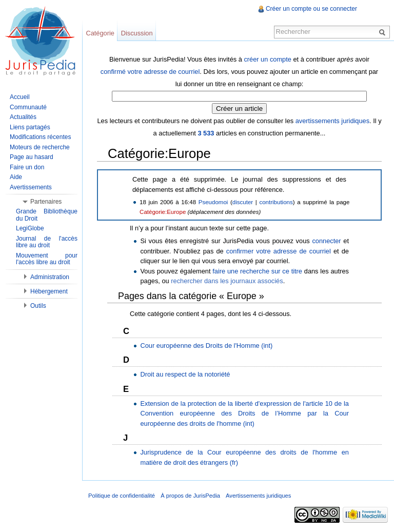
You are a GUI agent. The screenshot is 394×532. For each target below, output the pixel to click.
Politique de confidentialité (122, 496)
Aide (16, 177)
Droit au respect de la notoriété (185, 374)
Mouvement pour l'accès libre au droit (47, 259)
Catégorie (100, 33)
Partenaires (46, 202)
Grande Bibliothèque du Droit (47, 215)
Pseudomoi (213, 202)
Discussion (137, 33)
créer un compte (267, 59)
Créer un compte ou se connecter (311, 9)
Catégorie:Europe (163, 212)
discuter (243, 202)
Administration (50, 277)
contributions (276, 202)
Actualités (23, 117)
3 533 (206, 133)
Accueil (20, 97)
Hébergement (49, 291)
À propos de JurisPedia (190, 496)
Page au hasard (32, 157)
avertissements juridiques (332, 121)
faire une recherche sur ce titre (257, 271)
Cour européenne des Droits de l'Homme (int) (206, 346)
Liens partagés (30, 127)
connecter (326, 241)
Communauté (28, 107)
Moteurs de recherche (40, 147)
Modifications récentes (40, 137)
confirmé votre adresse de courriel (150, 72)
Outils (38, 306)
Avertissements (31, 187)
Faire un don (27, 167)
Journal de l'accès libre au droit (47, 242)
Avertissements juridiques (258, 496)
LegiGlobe (30, 228)
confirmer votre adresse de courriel (279, 251)
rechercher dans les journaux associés (227, 281)
